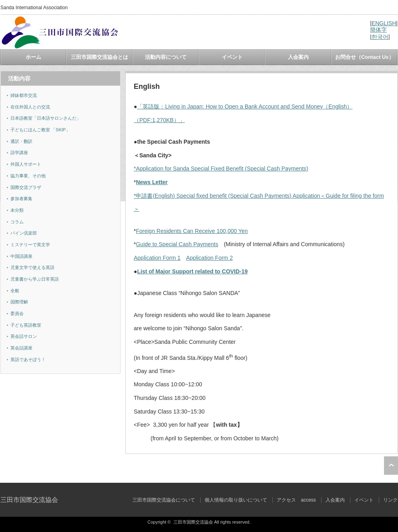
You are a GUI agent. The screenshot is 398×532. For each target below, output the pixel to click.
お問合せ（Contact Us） (365, 57)
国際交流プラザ (26, 187)
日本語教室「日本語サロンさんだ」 (46, 118)
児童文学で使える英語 (32, 267)
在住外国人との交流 (30, 107)
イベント (232, 57)
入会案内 (298, 57)
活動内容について (166, 57)
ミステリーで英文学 (30, 245)
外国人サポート (26, 164)
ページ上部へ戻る (391, 466)
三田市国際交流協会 (29, 500)
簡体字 (378, 30)
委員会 (17, 313)
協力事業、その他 (28, 176)
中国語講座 (21, 256)
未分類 (17, 210)
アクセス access (296, 500)
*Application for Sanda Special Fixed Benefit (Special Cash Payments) (221, 169)
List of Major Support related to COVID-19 (192, 271)
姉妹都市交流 (24, 95)
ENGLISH (384, 23)
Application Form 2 (210, 258)
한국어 (380, 37)
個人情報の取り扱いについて (236, 500)
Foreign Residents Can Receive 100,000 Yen (192, 231)
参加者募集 (21, 199)
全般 (15, 291)
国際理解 (19, 302)
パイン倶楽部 (24, 233)
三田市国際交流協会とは (99, 57)
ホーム (33, 57)
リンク (390, 500)
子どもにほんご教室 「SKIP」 (40, 130)
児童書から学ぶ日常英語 (35, 279)
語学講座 (19, 153)
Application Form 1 (157, 258)
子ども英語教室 (26, 325)
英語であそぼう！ (28, 359)
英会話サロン (24, 336)
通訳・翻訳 (21, 141)
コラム (17, 222)
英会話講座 (21, 348)
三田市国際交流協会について (164, 500)
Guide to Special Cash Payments (177, 244)
